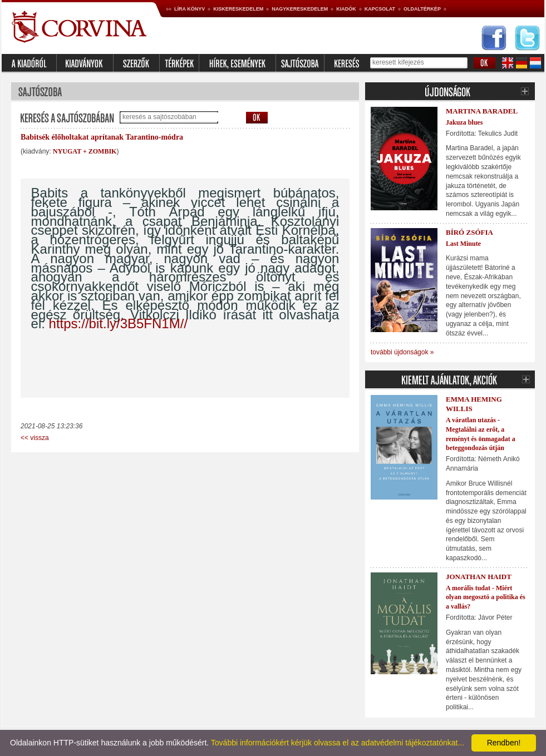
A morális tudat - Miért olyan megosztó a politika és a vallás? (486, 597)
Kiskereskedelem (238, 9)
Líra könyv (190, 9)
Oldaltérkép (422, 9)
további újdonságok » (402, 352)
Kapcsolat (380, 9)
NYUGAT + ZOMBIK (85, 151)
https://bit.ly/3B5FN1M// (118, 323)
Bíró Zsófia (469, 232)
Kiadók (346, 9)
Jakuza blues (464, 122)
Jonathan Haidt (479, 577)
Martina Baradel (482, 111)
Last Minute (463, 244)
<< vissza (35, 438)
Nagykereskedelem (300, 9)
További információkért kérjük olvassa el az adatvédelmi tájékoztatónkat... (338, 743)
